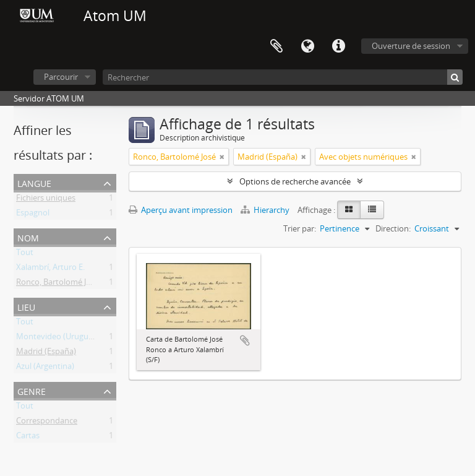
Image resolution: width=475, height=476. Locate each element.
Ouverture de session (411, 46)
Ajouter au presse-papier (245, 340)
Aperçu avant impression (181, 210)
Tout (25, 254)
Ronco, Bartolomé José (58, 284)
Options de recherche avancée (295, 181)
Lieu (26, 306)
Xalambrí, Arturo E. (50, 269)
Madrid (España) (46, 353)
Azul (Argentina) (45, 368)
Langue (307, 46)
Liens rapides (338, 46)
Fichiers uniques (46, 200)
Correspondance (47, 423)
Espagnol (33, 215)
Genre (32, 390)
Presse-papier (276, 46)
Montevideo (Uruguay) (58, 339)
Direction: (393, 228)
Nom (28, 237)
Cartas (28, 438)
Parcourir (61, 77)
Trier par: (300, 228)
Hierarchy (266, 210)
